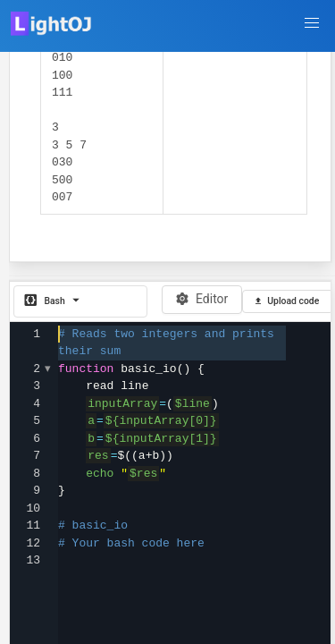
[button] (312, 23)
